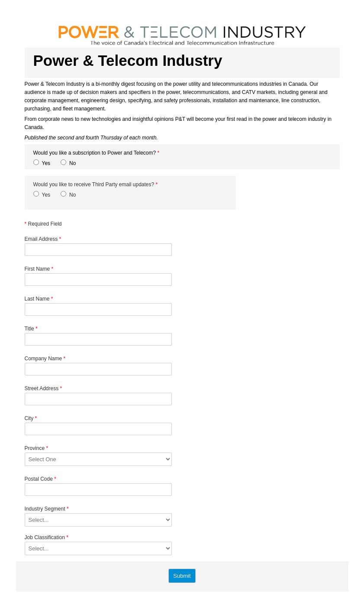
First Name (39, 269)
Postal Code (40, 479)
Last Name (39, 299)
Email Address (43, 239)
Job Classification (47, 537)
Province (37, 448)
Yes (46, 163)
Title (31, 329)
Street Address (43, 388)
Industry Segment (47, 509)
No (72, 163)
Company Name (45, 359)
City (31, 418)
